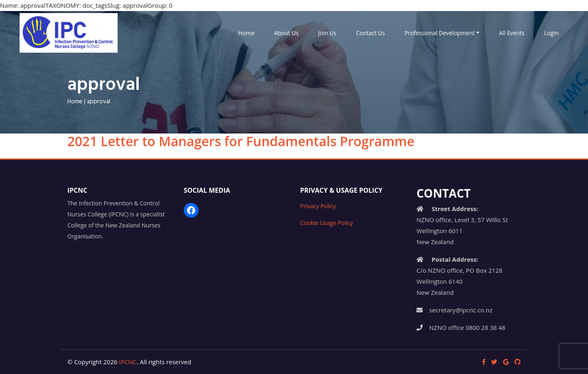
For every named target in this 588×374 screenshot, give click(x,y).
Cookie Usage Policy (326, 223)
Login (551, 33)
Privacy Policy (318, 206)
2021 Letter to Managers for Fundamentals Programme (241, 141)
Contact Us (371, 33)
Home (247, 33)
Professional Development (440, 33)
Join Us (327, 33)
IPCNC (128, 362)
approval (99, 102)
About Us (286, 33)
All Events (512, 33)
